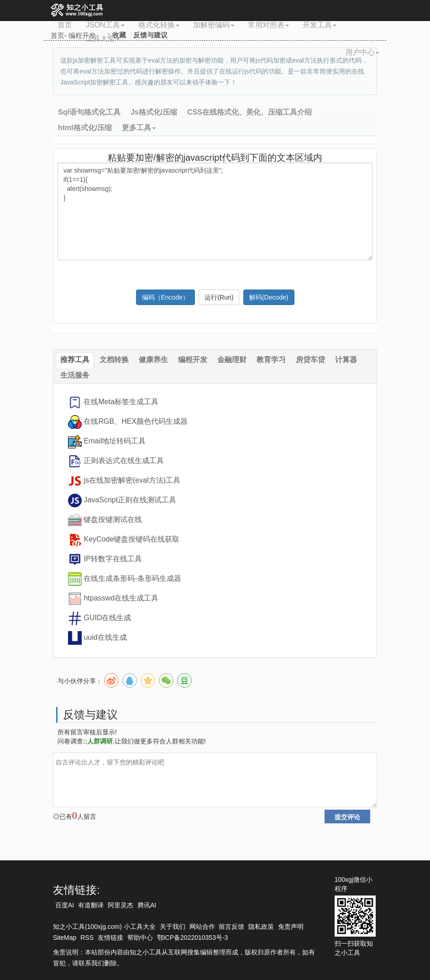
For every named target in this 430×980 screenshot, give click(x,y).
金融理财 (232, 360)
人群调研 (99, 741)
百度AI (65, 905)
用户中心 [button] (362, 52)
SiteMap (65, 938)
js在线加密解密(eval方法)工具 (132, 480)
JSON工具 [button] (105, 25)
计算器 (346, 360)
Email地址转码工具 (115, 441)
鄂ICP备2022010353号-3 (193, 938)
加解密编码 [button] (214, 25)
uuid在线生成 (105, 637)
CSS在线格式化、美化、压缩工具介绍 (249, 112)
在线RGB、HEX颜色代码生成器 (136, 421)
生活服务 (75, 375)
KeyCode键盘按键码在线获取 (131, 539)
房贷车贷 (310, 360)
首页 (65, 25)
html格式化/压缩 (85, 128)
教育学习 (271, 360)
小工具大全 (140, 927)
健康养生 (153, 360)
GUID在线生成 (107, 618)
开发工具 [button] (320, 25)
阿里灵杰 (121, 905)
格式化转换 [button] (159, 25)
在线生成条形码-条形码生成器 (132, 578)
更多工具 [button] (139, 128)
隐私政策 (261, 927)
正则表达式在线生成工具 (124, 461)
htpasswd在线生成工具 (121, 598)
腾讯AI (147, 905)
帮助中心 (140, 938)
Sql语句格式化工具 (89, 112)
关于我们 (173, 927)
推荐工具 (75, 360)
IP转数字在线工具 (113, 559)
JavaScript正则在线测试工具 (130, 500)
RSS (87, 938)
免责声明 (291, 927)
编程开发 (193, 360)
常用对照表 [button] (268, 25)
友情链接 (110, 938)
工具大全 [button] (103, 39)
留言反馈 (231, 927)
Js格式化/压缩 (154, 112)
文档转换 (114, 360)
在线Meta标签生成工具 (121, 402)
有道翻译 (91, 905)
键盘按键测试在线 (113, 519)
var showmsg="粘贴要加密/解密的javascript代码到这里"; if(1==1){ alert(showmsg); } (215, 211)
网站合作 (202, 927)
